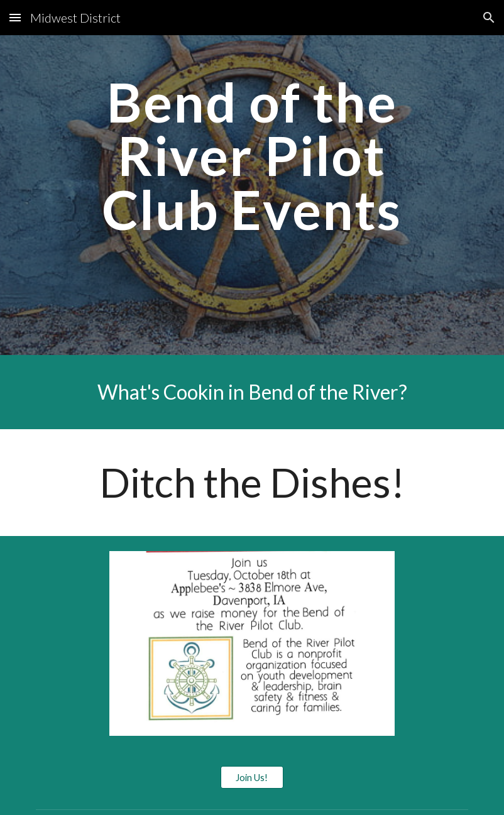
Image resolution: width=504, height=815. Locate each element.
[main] (252, 195)
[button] (15, 17)
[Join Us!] (252, 777)
